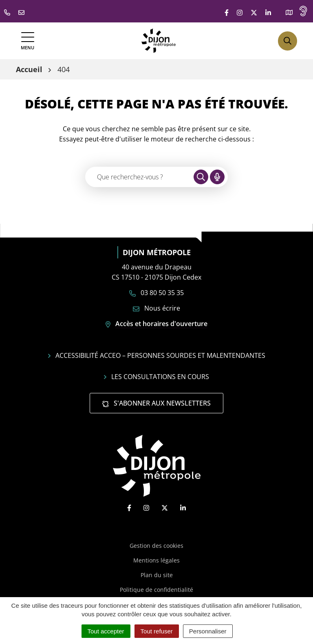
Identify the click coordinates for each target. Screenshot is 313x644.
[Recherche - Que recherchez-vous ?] (140, 177)
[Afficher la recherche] (288, 41)
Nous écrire (156, 308)
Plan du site (157, 575)
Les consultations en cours (156, 377)
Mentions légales (156, 560)
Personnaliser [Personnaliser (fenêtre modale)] (208, 631)
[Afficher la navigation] (28, 41)
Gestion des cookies (156, 546)
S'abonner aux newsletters (156, 403)
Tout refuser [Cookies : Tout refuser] (157, 631)
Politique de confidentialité (156, 590)
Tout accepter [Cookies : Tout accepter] (106, 631)
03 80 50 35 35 (156, 293)
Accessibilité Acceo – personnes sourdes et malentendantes (157, 355)
